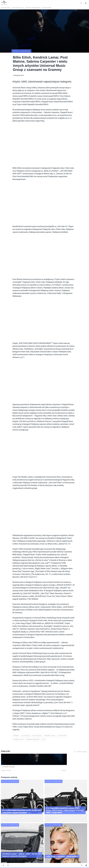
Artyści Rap (47, 8)
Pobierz (25, 762)
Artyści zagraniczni (33, 8)
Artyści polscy (18, 8)
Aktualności (6, 8)
